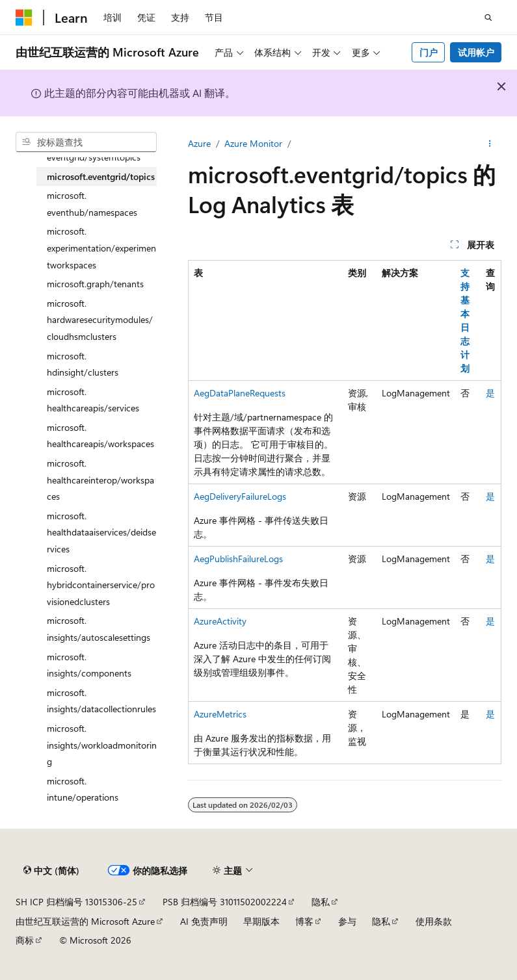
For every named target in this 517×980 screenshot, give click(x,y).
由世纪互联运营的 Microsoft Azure (85, 921)
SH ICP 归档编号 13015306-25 (76, 902)
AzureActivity (220, 621)
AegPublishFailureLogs (238, 559)
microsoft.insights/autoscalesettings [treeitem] (99, 629)
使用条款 (434, 921)
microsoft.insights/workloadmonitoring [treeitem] (102, 745)
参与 (347, 921)
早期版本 (261, 921)
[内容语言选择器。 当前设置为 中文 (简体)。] (51, 871)
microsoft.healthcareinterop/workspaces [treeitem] (100, 480)
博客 (304, 921)
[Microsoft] (24, 18)
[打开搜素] (488, 18)
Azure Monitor (253, 143)
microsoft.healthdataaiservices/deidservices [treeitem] (101, 532)
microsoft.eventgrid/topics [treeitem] (101, 176)
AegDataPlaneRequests (240, 393)
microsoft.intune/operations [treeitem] (83, 789)
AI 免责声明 (204, 921)
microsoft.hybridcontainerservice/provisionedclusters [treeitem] (101, 585)
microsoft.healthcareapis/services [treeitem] (93, 400)
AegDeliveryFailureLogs (240, 496)
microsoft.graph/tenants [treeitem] (95, 284)
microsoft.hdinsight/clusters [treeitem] (83, 364)
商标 (25, 940)
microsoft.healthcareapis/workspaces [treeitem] (100, 436)
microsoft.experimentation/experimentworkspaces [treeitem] (101, 248)
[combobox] (86, 142)
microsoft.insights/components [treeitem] (89, 665)
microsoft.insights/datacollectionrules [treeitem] (101, 701)
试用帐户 (476, 52)
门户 (429, 52)
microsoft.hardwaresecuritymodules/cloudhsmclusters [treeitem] (100, 320)
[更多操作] (490, 144)
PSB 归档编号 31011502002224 (225, 902)
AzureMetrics (220, 714)
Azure (199, 143)
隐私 (321, 902)
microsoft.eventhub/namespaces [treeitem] (92, 204)
